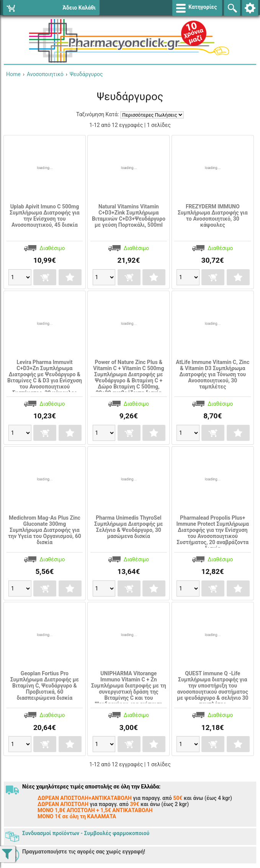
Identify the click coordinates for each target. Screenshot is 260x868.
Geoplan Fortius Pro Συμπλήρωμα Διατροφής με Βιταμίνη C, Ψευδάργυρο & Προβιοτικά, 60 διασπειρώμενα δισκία (45, 686)
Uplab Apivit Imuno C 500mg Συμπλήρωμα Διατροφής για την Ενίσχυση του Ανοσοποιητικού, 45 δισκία (45, 216)
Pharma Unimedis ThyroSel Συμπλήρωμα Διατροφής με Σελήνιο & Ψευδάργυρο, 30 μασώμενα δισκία (129, 527)
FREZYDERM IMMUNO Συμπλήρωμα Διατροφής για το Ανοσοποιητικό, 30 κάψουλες (213, 216)
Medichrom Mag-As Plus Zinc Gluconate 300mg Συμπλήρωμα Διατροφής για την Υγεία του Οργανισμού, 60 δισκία (45, 530)
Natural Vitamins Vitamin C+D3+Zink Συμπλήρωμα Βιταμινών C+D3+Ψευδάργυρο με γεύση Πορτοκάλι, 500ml (129, 216)
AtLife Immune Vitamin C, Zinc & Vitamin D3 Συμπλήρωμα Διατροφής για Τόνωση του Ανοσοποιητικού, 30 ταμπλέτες (213, 374)
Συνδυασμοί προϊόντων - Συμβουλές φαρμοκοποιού (86, 833)
